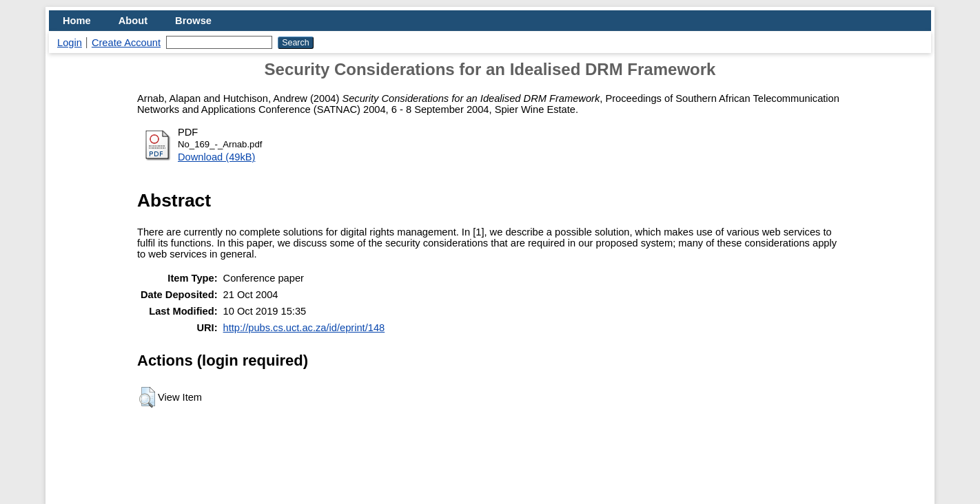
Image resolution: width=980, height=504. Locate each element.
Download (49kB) (216, 157)
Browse (193, 21)
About (133, 21)
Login (70, 43)
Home (77, 21)
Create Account (126, 43)
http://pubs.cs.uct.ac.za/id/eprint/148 (304, 328)
